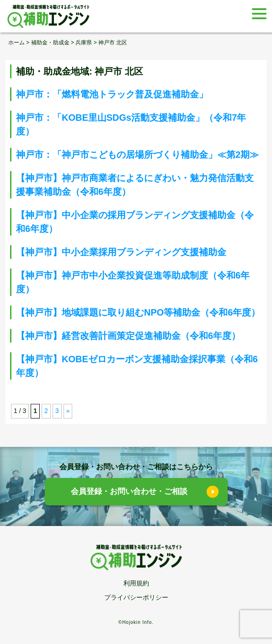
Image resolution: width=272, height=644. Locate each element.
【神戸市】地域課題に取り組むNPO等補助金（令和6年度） (138, 312)
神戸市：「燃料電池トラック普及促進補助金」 (112, 94)
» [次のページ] (68, 411)
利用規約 (136, 583)
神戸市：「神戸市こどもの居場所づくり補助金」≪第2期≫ (137, 155)
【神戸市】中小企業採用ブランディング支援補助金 (121, 252)
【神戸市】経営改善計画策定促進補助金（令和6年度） (128, 336)
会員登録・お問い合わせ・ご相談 (129, 491)
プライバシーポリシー (136, 597)
